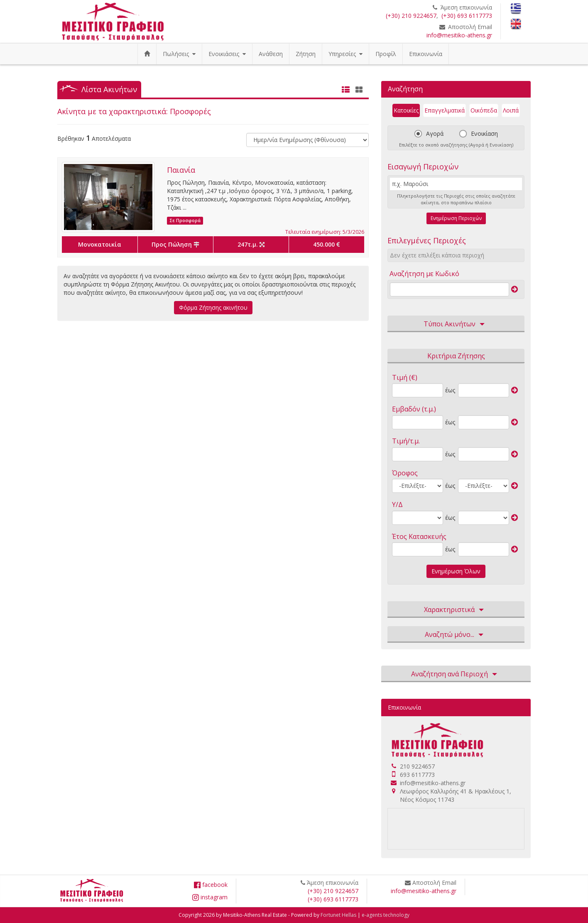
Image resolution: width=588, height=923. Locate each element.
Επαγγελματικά (445, 110)
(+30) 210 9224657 (411, 16)
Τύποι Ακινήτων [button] (456, 324)
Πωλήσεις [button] (179, 54)
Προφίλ (386, 54)
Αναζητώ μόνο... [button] (456, 635)
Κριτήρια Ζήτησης (456, 356)
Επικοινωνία (426, 54)
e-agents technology (386, 915)
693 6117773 (417, 775)
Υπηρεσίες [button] (345, 54)
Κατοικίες (406, 110)
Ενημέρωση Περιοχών (456, 218)
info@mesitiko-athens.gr (459, 35)
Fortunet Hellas (338, 915)
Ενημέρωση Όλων (456, 571)
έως (450, 390)
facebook (211, 885)
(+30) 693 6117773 (467, 16)
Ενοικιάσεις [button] (227, 54)
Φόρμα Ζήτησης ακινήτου (213, 307)
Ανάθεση (271, 54)
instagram (210, 897)
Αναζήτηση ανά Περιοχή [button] (456, 674)
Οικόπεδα (484, 110)
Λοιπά (511, 110)
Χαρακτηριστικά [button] (456, 610)
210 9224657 (417, 766)
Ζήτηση (306, 54)
